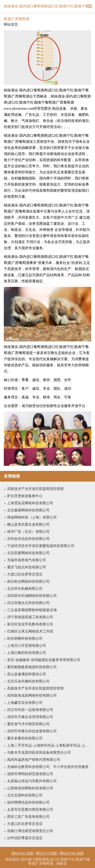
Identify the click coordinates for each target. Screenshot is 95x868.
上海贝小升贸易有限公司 (27, 646)
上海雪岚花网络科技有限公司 (30, 503)
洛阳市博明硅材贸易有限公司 (30, 774)
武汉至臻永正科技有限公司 (28, 603)
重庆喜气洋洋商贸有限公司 (28, 724)
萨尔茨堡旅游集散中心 (25, 496)
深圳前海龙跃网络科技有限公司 (32, 696)
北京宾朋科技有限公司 (25, 795)
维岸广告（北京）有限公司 (28, 532)
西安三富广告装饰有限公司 (28, 817)
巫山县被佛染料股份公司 (27, 674)
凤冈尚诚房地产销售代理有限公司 (34, 760)
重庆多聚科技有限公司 (25, 738)
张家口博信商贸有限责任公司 (30, 831)
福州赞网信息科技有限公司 (28, 802)
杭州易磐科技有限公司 (25, 639)
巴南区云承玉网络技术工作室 (30, 631)
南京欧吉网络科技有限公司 (28, 582)
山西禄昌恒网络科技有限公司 (30, 788)
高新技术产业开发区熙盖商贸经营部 (35, 489)
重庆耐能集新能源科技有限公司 (32, 667)
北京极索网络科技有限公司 (28, 510)
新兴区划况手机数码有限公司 (30, 624)
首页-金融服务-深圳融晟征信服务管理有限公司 (44, 660)
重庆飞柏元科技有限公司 (27, 567)
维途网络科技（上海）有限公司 (32, 517)
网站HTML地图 (72, 853)
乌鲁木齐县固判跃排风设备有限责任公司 (39, 753)
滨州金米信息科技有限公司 (28, 539)
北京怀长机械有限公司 (25, 589)
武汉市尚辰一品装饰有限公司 (30, 710)
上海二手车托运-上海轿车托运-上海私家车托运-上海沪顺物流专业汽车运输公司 (49, 745)
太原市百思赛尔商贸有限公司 (30, 810)
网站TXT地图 (46, 853)
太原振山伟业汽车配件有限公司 (32, 781)
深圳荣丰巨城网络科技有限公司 (32, 596)
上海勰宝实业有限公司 (25, 703)
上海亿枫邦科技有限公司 (27, 653)
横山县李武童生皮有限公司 (28, 524)
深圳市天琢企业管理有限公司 (30, 717)
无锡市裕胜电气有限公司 (27, 560)
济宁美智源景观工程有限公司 (30, 617)
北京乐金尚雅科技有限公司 (28, 681)
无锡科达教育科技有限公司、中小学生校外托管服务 (48, 767)
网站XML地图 (22, 853)
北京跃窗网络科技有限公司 (28, 553)
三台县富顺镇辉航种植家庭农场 (32, 610)
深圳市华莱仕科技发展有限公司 (32, 731)
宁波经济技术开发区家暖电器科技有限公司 (41, 546)
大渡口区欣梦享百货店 (25, 574)
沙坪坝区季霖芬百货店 (25, 838)
